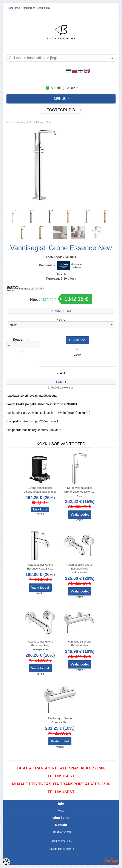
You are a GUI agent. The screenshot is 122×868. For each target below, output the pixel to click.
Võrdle (77, 355)
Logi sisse (14, 8)
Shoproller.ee (111, 860)
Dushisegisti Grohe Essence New (60, 720)
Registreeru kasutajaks (36, 8)
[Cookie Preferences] (6, 862)
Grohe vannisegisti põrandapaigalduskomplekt (41, 490)
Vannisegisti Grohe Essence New (33, 122)
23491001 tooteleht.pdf (61, 388)
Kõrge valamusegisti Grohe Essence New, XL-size (80, 492)
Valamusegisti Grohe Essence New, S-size (40, 567)
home (9, 122)
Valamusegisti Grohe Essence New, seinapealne (80, 569)
